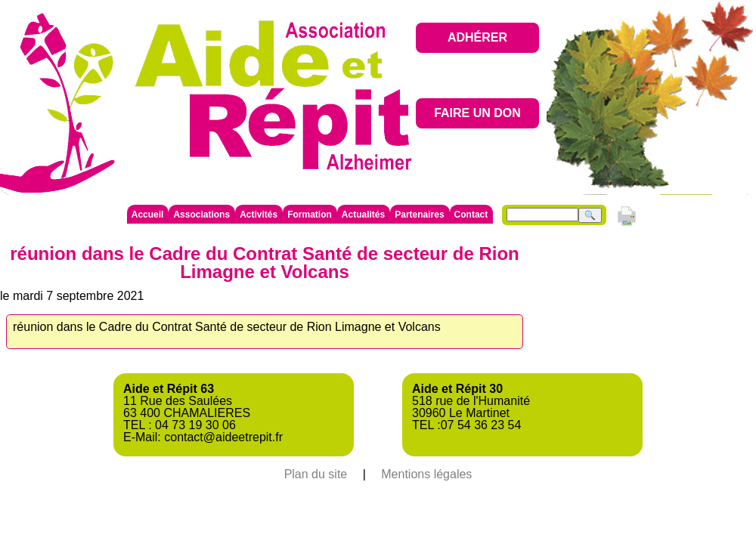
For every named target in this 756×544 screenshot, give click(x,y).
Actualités (363, 215)
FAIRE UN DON (477, 113)
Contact (471, 215)
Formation (310, 215)
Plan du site (316, 474)
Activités (259, 215)
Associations (201, 215)
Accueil (148, 215)
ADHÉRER (477, 37)
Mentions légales (426, 474)
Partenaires (419, 215)
